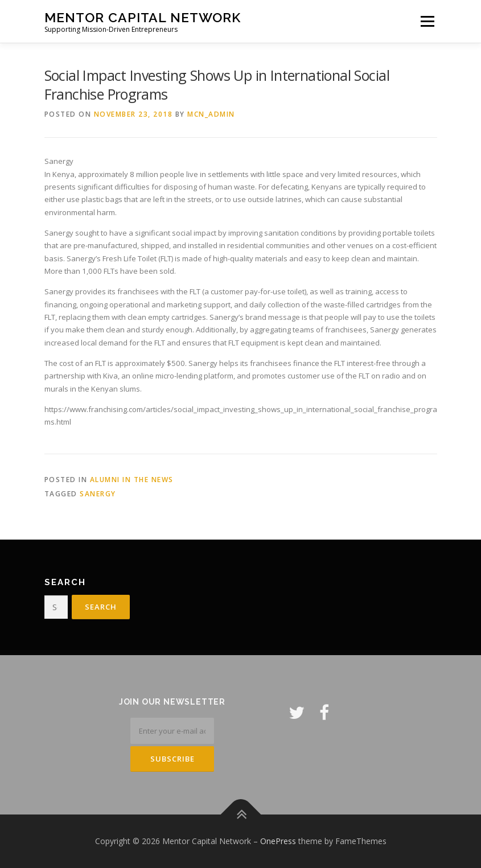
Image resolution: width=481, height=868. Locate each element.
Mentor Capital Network (143, 17)
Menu (427, 21)
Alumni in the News (132, 480)
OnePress (278, 841)
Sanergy (98, 494)
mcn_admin (211, 114)
